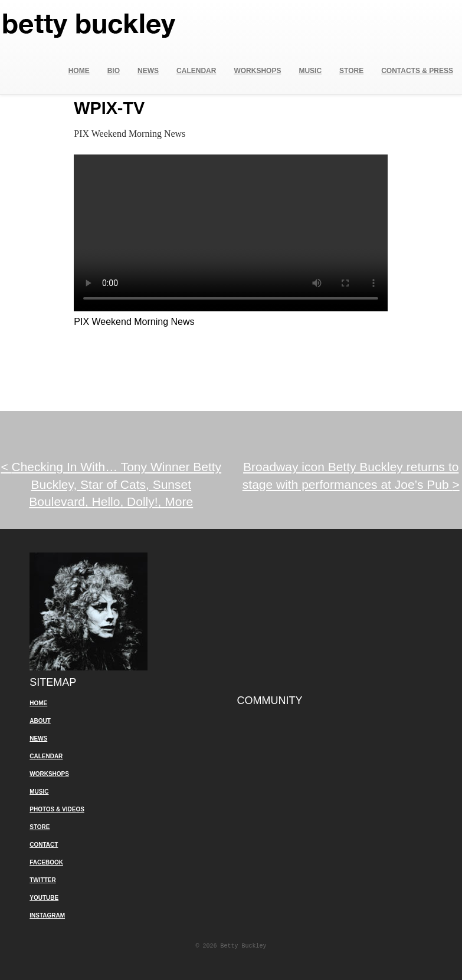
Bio (114, 71)
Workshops (257, 71)
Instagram (47, 915)
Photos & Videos (57, 809)
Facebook (46, 862)
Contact (44, 845)
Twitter (42, 880)
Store (351, 71)
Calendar (196, 71)
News (148, 71)
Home (79, 71)
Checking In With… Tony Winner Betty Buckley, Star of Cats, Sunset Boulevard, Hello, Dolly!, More (111, 484)
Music (310, 71)
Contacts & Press (417, 71)
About (40, 721)
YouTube (44, 898)
